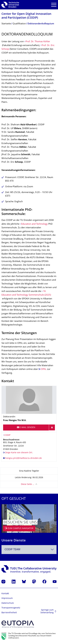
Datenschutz (8, 603)
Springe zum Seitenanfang (47, 611)
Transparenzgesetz (11, 608)
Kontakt (5, 594)
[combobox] (29, 550)
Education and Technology (34, 224)
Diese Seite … (28, 484)
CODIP (7, 435)
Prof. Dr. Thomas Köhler (38, 42)
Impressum (7, 598)
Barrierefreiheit (9, 613)
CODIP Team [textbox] (12, 550)
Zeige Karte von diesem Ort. (19, 453)
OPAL (44, 369)
